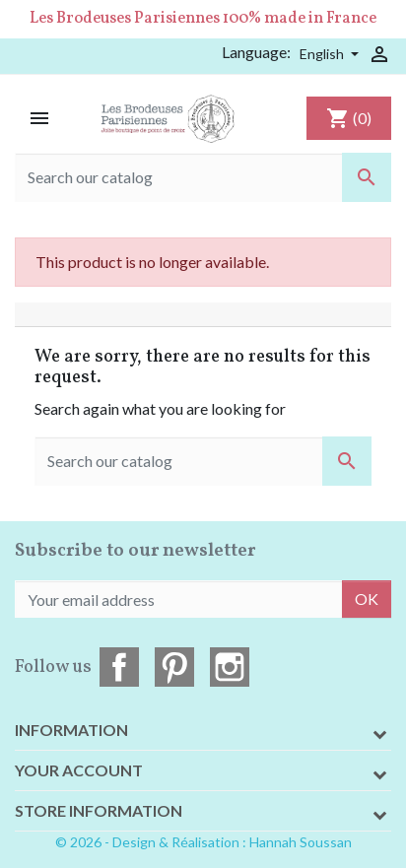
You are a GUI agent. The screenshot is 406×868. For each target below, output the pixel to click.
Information (71, 730)
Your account (79, 770)
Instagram (230, 667)
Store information (99, 810)
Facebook (119, 667)
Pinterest (174, 667)
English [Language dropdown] (323, 54)
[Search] (203, 177)
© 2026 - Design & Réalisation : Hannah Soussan (203, 842)
